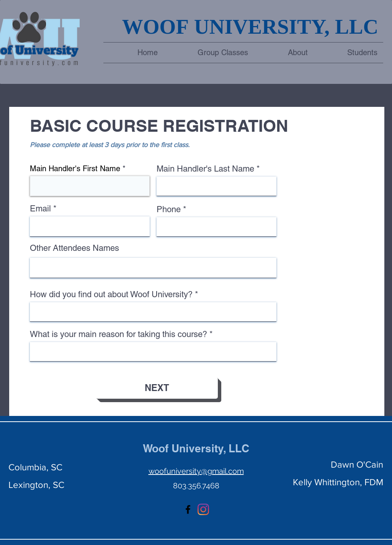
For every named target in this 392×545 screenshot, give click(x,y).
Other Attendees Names (74, 248)
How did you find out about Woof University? (111, 295)
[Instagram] (203, 509)
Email (40, 209)
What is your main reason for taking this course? (118, 334)
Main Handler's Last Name (205, 169)
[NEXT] (157, 388)
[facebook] (188, 509)
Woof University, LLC (196, 448)
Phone (169, 209)
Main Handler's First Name (75, 169)
